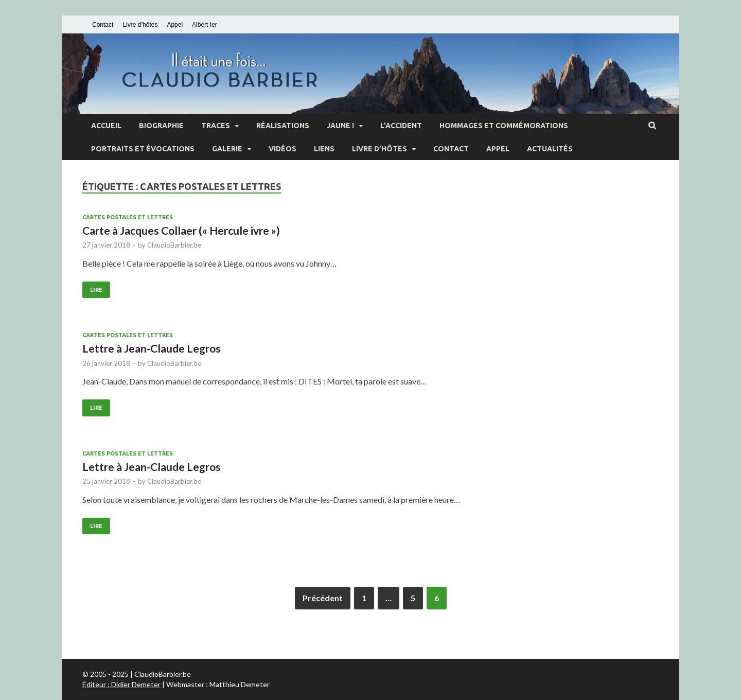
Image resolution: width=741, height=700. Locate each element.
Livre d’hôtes (140, 25)
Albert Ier (205, 25)
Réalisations (283, 126)
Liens (324, 149)
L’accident (401, 126)
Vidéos (283, 149)
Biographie (161, 126)
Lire (96, 290)
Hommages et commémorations (504, 126)
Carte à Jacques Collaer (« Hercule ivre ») (181, 230)
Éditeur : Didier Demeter (121, 684)
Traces (216, 126)
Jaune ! (340, 126)
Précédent (323, 598)
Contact (103, 25)
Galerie (227, 149)
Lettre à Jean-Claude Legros (152, 348)
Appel (175, 25)
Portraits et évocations (143, 149)
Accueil (106, 126)
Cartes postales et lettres (128, 217)
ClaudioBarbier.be (174, 245)
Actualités (550, 149)
